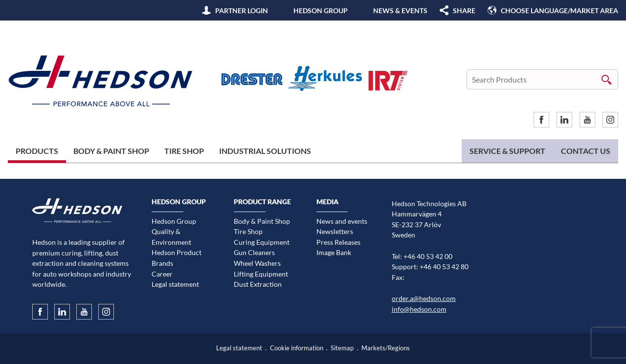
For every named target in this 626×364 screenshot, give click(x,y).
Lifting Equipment (261, 274)
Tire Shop (184, 151)
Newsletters (335, 231)
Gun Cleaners (254, 252)
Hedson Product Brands (177, 258)
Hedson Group (321, 11)
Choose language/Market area (559, 11)
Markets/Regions (386, 348)
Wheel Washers (257, 263)
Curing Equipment (262, 242)
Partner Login (242, 11)
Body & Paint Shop (111, 151)
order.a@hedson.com (424, 298)
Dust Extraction (258, 284)
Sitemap (342, 348)
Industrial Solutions (265, 151)
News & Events (400, 11)
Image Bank (334, 252)
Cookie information (297, 348)
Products (37, 151)
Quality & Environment (171, 237)
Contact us (586, 151)
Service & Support (507, 151)
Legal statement (175, 284)
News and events (342, 221)
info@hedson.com (419, 309)
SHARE (464, 11)
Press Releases (338, 242)
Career (162, 274)
